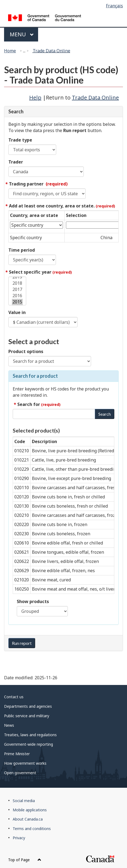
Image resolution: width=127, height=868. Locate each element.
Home (10, 51)
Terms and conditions (32, 829)
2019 (17, 277)
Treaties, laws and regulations (30, 735)
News (9, 725)
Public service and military (27, 716)
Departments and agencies (28, 706)
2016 (17, 296)
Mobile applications (30, 810)
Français (114, 6)
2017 (17, 289)
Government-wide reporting (29, 744)
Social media (24, 801)
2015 (17, 302)
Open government (20, 773)
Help (35, 97)
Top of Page (25, 860)
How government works (25, 763)
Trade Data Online (51, 51)
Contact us (14, 697)
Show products (33, 601)
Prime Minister (17, 754)
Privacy (19, 838)
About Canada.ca (28, 819)
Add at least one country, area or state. (62, 206)
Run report (22, 643)
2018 (17, 283)
